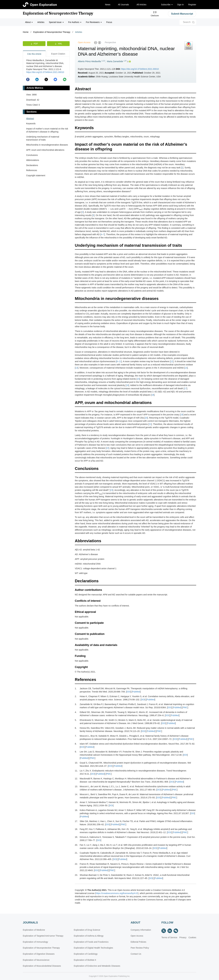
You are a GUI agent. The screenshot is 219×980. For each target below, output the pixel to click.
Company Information (141, 930)
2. (76, 696)
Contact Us (136, 954)
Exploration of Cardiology (86, 954)
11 (120, 361)
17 (186, 388)
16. (76, 810)
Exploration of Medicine (34, 930)
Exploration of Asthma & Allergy (89, 936)
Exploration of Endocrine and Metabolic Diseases (97, 966)
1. (76, 688)
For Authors (75, 22)
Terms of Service (169, 937)
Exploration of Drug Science (87, 930)
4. (76, 712)
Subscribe (167, 5)
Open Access (137, 936)
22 (108, 448)
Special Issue (56, 22)
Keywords (31, 124)
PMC (185, 707)
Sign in (180, 5)
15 (138, 379)
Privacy (183, 937)
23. (76, 875)
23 (111, 490)
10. (76, 763)
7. (76, 736)
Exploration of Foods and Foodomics (91, 942)
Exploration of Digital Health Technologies (93, 948)
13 (77, 368)
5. (76, 720)
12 (172, 361)
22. (76, 864)
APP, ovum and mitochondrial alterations (45, 150)
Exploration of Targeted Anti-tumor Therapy (43, 936)
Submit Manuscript (182, 14)
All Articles (142, 5)
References (32, 170)
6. (76, 728)
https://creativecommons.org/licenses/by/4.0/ (117, 893)
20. (76, 845)
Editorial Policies (138, 942)
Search (187, 22)
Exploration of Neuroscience (36, 960)
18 (153, 395)
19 (182, 415)
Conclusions (32, 155)
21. (76, 853)
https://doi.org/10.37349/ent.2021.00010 (140, 69)
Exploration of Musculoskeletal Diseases (42, 966)
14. (76, 794)
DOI (128, 692)
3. (76, 704)
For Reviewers (94, 22)
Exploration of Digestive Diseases (39, 954)
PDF (36, 44)
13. (76, 786)
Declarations (32, 165)
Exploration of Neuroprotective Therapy (58, 13)
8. (76, 744)
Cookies (192, 937)
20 (146, 418)
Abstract (30, 118)
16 (127, 385)
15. (76, 802)
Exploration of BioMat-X (85, 960)
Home (26, 32)
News (108, 5)
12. (76, 779)
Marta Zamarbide (115, 61)
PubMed (136, 692)
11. (76, 771)
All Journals (123, 5)
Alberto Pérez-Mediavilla (89, 61)
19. (76, 837)
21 (150, 424)
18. (76, 829)
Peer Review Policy (140, 948)
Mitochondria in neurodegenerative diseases (47, 145)
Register (192, 5)
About (29, 22)
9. (76, 752)
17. (76, 821)
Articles (41, 22)
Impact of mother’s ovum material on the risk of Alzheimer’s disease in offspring (47, 130)
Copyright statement (36, 175)
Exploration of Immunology (35, 942)
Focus (109, 22)
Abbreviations (33, 160)
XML (60, 44)
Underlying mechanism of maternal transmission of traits (43, 138)
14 (186, 368)
